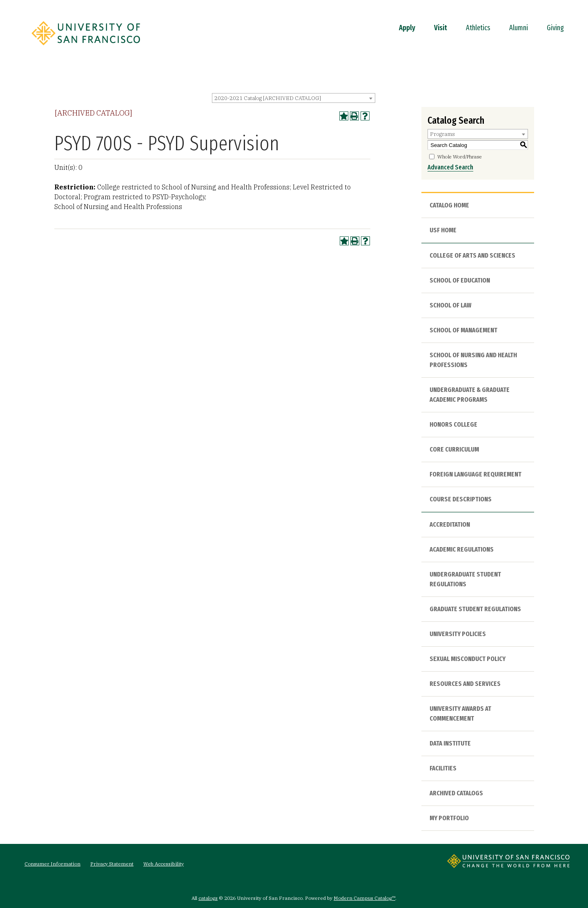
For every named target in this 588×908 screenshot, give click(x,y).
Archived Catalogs (456, 793)
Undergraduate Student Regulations (465, 579)
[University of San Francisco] (86, 48)
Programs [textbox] (442, 134)
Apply (407, 28)
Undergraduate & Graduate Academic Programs (470, 395)
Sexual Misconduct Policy (468, 659)
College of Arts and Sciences (472, 255)
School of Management (463, 330)
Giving (555, 28)
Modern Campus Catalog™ (364, 898)
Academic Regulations (462, 549)
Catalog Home (449, 205)
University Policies (458, 634)
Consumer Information (52, 864)
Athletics (478, 28)
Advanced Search (450, 167)
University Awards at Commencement (460, 713)
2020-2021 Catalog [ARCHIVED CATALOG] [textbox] (268, 98)
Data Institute (450, 743)
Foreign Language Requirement (476, 474)
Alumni (519, 28)
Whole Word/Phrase (460, 157)
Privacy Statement (112, 864)
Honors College (453, 424)
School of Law (450, 305)
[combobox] (294, 98)
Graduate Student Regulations (475, 609)
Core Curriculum (454, 449)
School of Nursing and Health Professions (473, 360)
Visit (441, 28)
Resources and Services (465, 684)
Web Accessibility (164, 864)
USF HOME (443, 230)
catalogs (208, 898)
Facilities (443, 768)
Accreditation (450, 524)
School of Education (460, 280)
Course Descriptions (461, 499)
